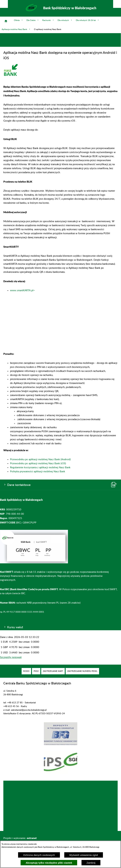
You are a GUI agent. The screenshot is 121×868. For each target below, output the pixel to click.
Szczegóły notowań (11, 657)
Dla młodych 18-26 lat (88, 20)
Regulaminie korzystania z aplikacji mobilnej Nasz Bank (40, 468)
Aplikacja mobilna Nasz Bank (16, 29)
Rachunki (48, 20)
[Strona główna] (6, 21)
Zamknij (91, 863)
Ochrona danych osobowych (39, 855)
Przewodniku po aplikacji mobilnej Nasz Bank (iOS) (38, 464)
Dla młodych (65, 20)
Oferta (18, 20)
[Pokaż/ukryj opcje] (4, 4)
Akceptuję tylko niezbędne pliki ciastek (49, 863)
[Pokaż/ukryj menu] (117, 4)
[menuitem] (26, 671)
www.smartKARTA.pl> (22, 290)
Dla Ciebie (33, 20)
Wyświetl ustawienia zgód (84, 855)
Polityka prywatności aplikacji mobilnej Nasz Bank (38, 472)
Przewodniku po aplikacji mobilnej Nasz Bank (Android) (40, 459)
